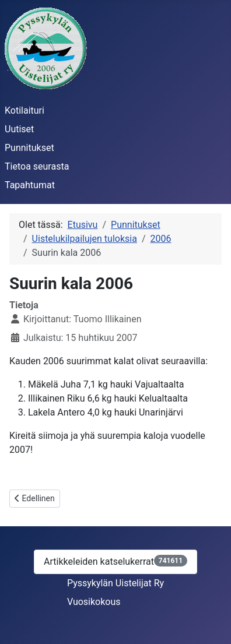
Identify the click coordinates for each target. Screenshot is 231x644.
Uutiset (19, 129)
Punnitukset (29, 148)
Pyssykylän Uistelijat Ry (116, 583)
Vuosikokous (94, 602)
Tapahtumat (30, 185)
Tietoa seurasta (37, 166)
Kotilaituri (24, 110)
